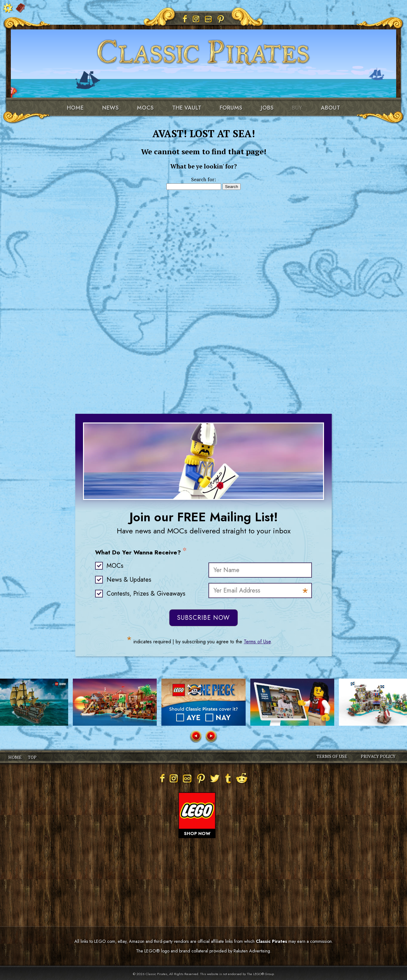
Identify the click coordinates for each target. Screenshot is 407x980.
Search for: (203, 179)
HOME (15, 757)
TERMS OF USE (332, 756)
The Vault (187, 108)
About (330, 108)
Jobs (267, 108)
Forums (231, 108)
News (110, 108)
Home (75, 108)
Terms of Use (257, 642)
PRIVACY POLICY (378, 756)
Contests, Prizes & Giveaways (146, 594)
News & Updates (129, 580)
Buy (297, 108)
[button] (195, 737)
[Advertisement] (203, 291)
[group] (115, 702)
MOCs (145, 108)
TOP (32, 757)
